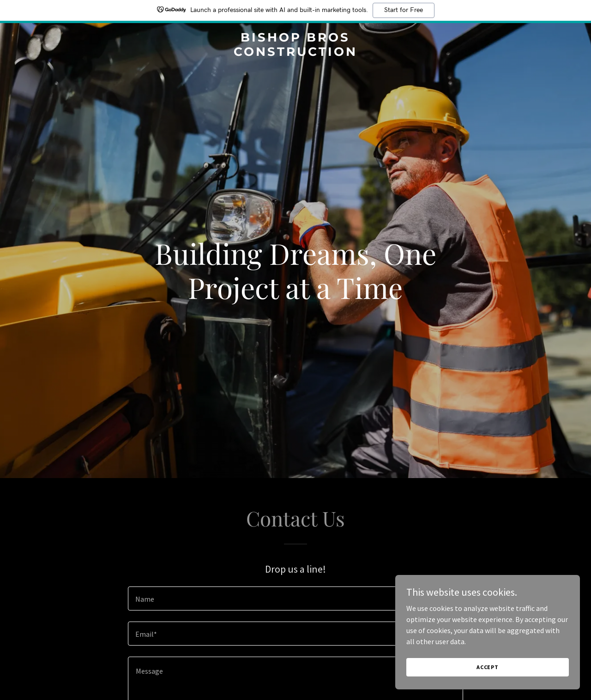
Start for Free (404, 10)
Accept (488, 667)
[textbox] (295, 598)
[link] (296, 53)
